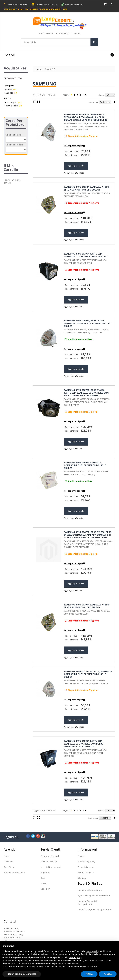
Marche (8, 89)
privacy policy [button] (93, 951)
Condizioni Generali (50, 856)
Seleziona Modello (14, 145)
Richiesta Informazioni (14, 872)
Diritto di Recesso (49, 862)
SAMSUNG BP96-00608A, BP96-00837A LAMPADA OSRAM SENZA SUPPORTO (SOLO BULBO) (88, 323)
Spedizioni (46, 889)
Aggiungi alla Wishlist (74, 173)
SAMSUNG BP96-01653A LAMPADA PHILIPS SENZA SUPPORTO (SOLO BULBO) (87, 188)
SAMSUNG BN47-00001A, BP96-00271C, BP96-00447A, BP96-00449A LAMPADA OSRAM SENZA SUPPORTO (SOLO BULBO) (86, 117)
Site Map (82, 878)
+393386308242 (74, 4)
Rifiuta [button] (89, 974)
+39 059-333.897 (18, 4)
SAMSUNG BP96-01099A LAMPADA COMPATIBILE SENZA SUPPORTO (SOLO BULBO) (85, 465)
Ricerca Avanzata (86, 872)
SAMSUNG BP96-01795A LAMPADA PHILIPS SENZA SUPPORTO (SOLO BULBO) (87, 606)
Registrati (45, 872)
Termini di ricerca (86, 867)
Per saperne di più (74, 146)
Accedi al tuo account (50, 867)
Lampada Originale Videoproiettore (94, 909)
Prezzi (44, 883)
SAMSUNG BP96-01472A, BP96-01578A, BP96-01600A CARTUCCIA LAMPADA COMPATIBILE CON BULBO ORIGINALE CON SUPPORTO (88, 535)
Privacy (81, 856)
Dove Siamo (9, 867)
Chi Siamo (8, 862)
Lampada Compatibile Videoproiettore (88, 903)
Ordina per (93, 102)
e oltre (11, 106)
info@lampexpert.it (47, 4)
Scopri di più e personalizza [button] (22, 974)
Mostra (101, 95)
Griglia (38, 102)
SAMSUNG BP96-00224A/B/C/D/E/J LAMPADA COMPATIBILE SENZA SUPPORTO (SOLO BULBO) (88, 674)
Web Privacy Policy (86, 862)
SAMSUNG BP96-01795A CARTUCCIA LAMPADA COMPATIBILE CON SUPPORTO (86, 255)
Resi (43, 878)
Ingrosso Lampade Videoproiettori (94, 896)
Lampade (9, 93)
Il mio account (46, 33)
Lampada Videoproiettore (90, 890)
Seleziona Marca (13, 135)
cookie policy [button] (75, 957)
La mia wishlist (63, 33)
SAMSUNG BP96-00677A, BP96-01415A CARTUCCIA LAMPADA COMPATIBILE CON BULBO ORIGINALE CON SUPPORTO (86, 393)
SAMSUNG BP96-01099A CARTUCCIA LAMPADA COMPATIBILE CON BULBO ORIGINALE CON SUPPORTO (84, 744)
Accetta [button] (108, 974)
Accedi (77, 33)
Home (39, 69)
